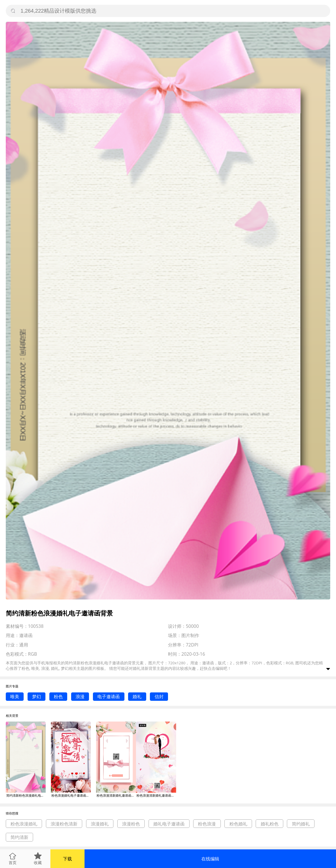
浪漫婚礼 (100, 824)
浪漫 (80, 696)
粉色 (58, 696)
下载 (67, 859)
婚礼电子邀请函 (169, 824)
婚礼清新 (141, 668)
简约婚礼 (301, 824)
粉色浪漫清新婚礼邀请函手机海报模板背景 (156, 795)
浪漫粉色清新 (64, 824)
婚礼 (137, 696)
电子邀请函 (109, 696)
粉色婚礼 (238, 824)
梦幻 (36, 696)
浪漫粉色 (131, 824)
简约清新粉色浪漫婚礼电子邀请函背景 (26, 795)
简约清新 (19, 837)
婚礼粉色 (270, 824)
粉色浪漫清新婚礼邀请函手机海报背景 (116, 795)
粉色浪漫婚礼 (24, 824)
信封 (159, 696)
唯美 (15, 696)
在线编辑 (210, 859)
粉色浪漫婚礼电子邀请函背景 (71, 795)
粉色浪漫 (207, 824)
